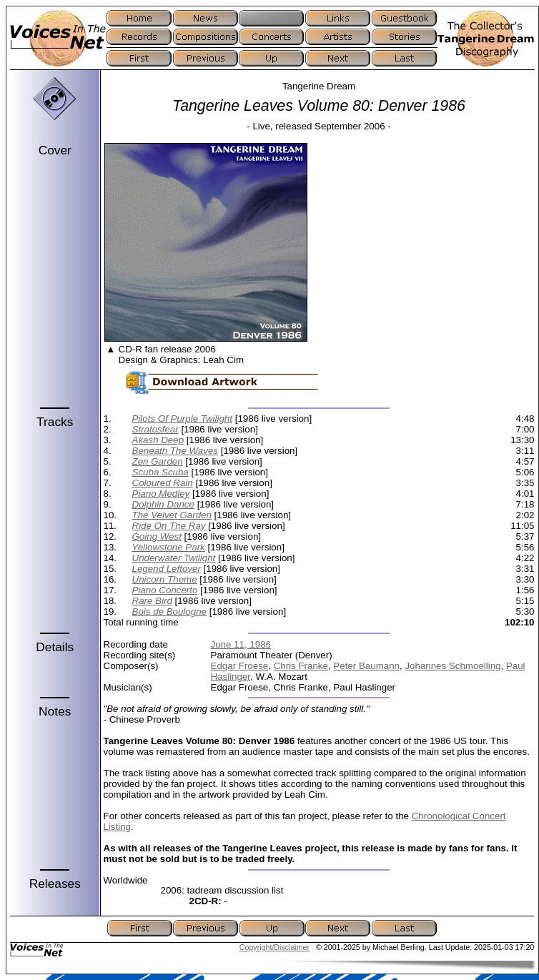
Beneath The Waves (175, 451)
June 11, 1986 (241, 644)
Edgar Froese (240, 666)
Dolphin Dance (163, 504)
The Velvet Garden (172, 515)
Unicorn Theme (165, 579)
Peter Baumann (366, 666)
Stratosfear (155, 429)
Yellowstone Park (169, 547)
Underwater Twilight (174, 558)
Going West (157, 536)
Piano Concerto (165, 590)
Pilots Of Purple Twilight (183, 419)
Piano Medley (161, 494)
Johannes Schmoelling (453, 666)
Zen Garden (158, 461)
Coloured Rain (163, 483)
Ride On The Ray (169, 526)
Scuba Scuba (160, 472)
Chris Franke (301, 666)
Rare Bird (152, 601)
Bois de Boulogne (169, 612)
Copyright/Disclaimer (275, 947)
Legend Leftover (167, 569)
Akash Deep (158, 440)
